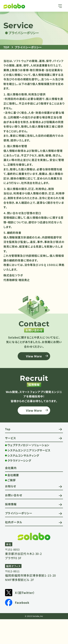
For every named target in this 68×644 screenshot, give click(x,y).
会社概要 (13, 475)
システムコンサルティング (23, 455)
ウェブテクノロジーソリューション (28, 445)
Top (8, 429)
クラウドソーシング (19, 460)
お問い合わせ (14, 495)
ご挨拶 (12, 480)
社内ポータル (14, 522)
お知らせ (10, 486)
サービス (10, 438)
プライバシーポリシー (19, 513)
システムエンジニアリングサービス (29, 450)
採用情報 (11, 504)
